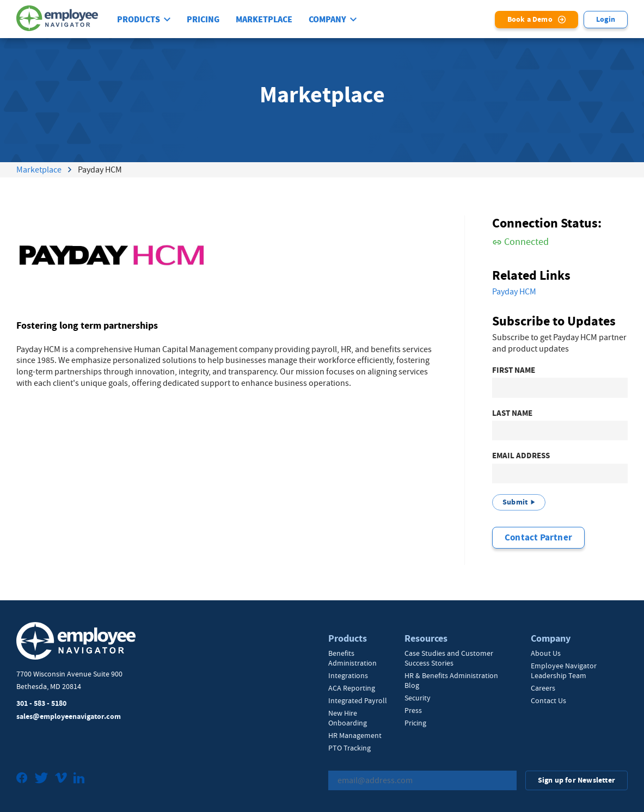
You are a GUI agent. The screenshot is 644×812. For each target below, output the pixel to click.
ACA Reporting (352, 688)
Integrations (348, 675)
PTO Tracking (349, 748)
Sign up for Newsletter (576, 780)
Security (418, 698)
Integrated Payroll (358, 700)
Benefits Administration (352, 658)
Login (606, 19)
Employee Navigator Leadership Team (564, 670)
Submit (515, 503)
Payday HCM (514, 292)
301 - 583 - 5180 (41, 704)
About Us (546, 653)
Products (139, 20)
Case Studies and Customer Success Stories (449, 658)
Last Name (512, 413)
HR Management (355, 735)
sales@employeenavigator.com (69, 716)
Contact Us (548, 700)
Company (327, 20)
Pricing (203, 20)
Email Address (521, 456)
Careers (543, 688)
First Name (514, 371)
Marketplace (264, 20)
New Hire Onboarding (348, 718)
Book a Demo (530, 19)
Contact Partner (538, 537)
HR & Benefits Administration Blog (451, 680)
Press (413, 710)
